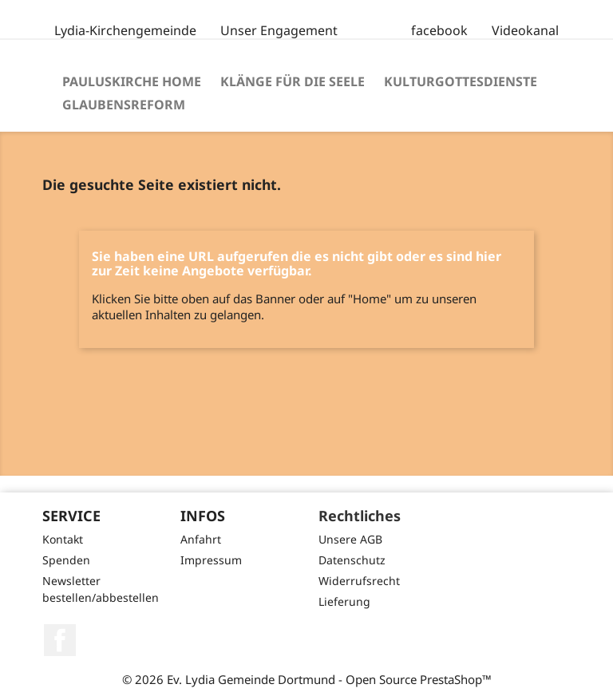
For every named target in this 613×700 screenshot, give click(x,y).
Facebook (60, 640)
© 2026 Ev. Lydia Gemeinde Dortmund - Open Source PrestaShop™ (307, 679)
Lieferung (344, 601)
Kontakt (63, 539)
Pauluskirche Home (132, 81)
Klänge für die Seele (293, 81)
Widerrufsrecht (359, 581)
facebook (439, 30)
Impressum (211, 560)
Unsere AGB (350, 539)
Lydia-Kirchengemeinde (125, 30)
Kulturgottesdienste (461, 81)
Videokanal (525, 30)
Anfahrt (201, 539)
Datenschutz (352, 560)
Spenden (66, 560)
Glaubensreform (124, 105)
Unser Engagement (279, 30)
